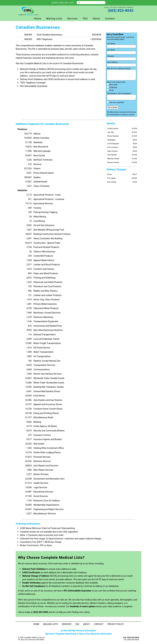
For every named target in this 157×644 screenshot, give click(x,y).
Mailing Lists (54, 19)
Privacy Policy (116, 624)
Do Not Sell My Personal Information (79, 631)
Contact (110, 19)
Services (72, 19)
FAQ (85, 19)
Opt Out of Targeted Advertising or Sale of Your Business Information (78, 634)
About (96, 19)
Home (38, 19)
